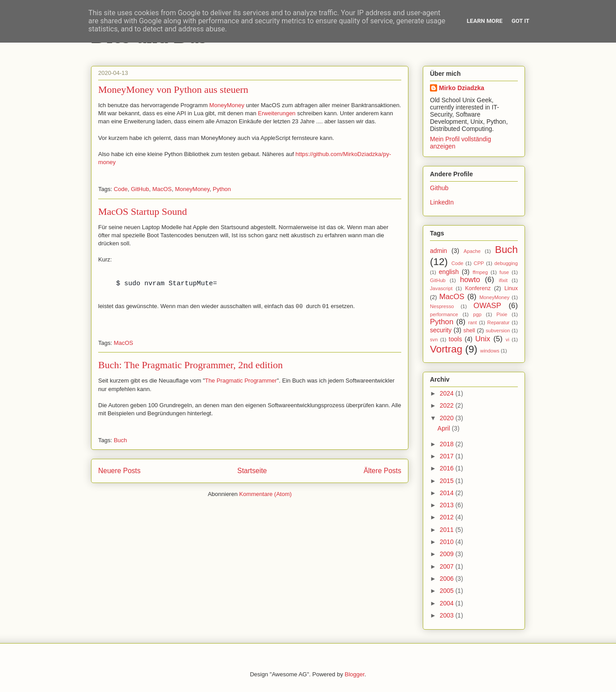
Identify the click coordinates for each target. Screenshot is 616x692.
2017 (448, 456)
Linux (511, 288)
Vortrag (446, 349)
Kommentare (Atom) (266, 494)
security (441, 330)
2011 (448, 530)
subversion (498, 331)
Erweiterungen (277, 113)
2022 (448, 405)
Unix (483, 339)
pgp (477, 314)
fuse (504, 272)
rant (472, 322)
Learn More (485, 21)
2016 (448, 468)
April (445, 428)
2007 (448, 566)
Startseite (252, 471)
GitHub (140, 189)
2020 (448, 418)
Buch (121, 440)
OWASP (487, 306)
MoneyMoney (227, 105)
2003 (448, 615)
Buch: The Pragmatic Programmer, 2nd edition (191, 365)
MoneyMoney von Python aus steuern (173, 89)
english (449, 272)
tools (455, 339)
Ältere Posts (382, 471)
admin (438, 251)
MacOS (162, 189)
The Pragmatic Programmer (241, 381)
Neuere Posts (119, 471)
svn (434, 339)
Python (222, 189)
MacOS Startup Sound (143, 211)
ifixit (503, 280)
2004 (448, 603)
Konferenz (478, 288)
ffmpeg (480, 272)
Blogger (355, 674)
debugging (506, 263)
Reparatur (499, 322)
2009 (448, 554)
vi (508, 339)
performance (444, 314)
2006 (448, 579)
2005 (448, 591)
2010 (448, 542)
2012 (448, 517)
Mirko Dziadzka (462, 88)
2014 (448, 493)
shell (469, 331)
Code (121, 189)
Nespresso (442, 306)
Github (439, 188)
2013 (448, 505)
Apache (472, 251)
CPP (479, 263)
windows (490, 351)
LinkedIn (442, 202)
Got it (521, 21)
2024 (448, 393)
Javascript (441, 288)
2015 (448, 481)
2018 (448, 444)
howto (470, 280)
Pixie (502, 314)
